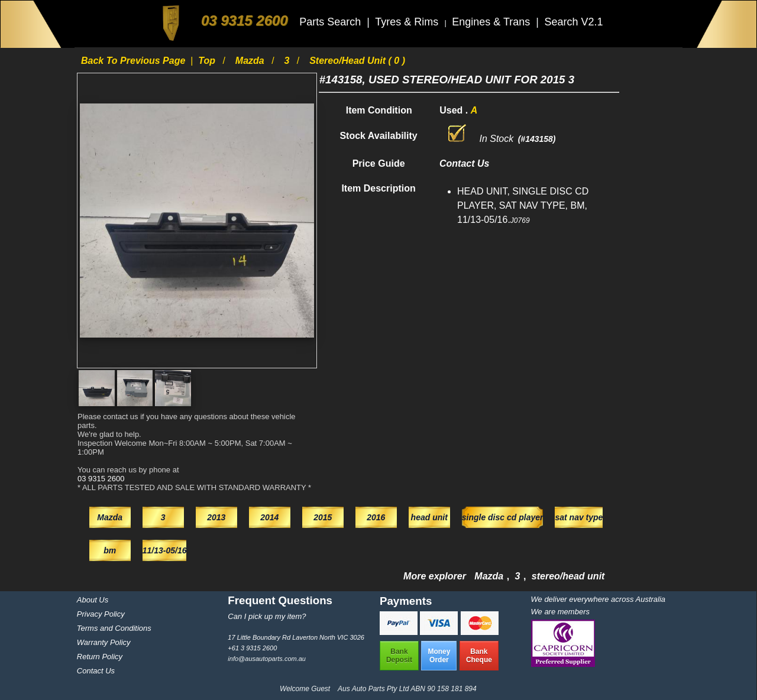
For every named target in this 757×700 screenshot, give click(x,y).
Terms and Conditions (114, 628)
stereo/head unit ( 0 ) (357, 61)
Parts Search (331, 22)
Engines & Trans (492, 22)
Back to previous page (135, 61)
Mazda (251, 61)
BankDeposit (399, 656)
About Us (93, 600)
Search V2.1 (573, 22)
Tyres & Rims (408, 22)
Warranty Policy (104, 642)
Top (208, 61)
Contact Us (96, 671)
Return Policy (100, 657)
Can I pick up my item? (267, 616)
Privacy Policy (101, 614)
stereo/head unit (568, 576)
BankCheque (479, 656)
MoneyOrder (439, 656)
